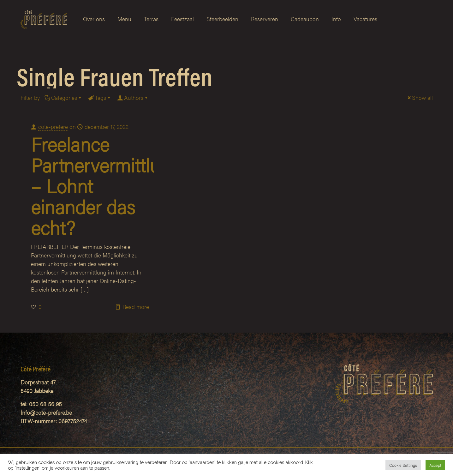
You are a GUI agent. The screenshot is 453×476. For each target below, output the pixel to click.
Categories (64, 97)
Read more (136, 307)
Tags (100, 97)
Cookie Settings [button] (403, 465)
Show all (420, 97)
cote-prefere (53, 127)
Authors (133, 97)
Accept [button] (435, 465)
